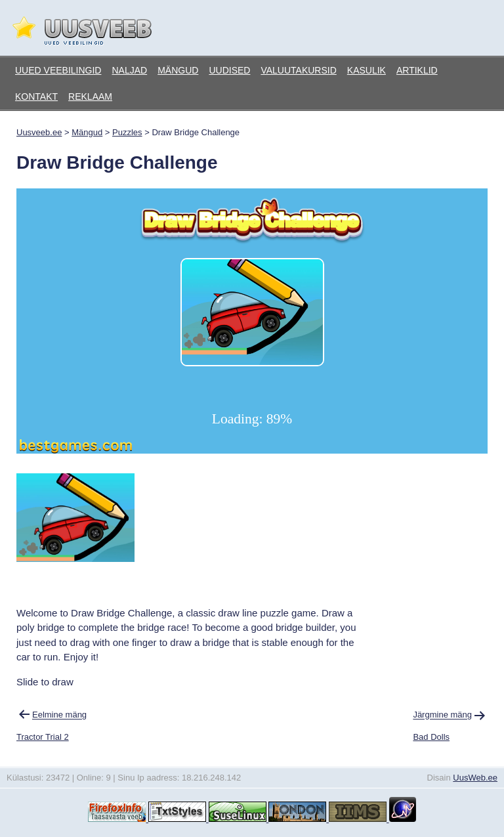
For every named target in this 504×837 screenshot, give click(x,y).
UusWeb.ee (475, 778)
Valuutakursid (298, 70)
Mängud (178, 70)
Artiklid (417, 70)
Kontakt (36, 97)
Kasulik (367, 70)
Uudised (229, 70)
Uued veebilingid (58, 70)
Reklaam (90, 97)
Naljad (129, 70)
